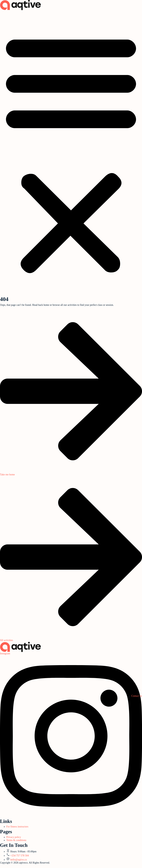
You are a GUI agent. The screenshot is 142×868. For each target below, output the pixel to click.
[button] (71, 153)
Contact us (137, 696)
